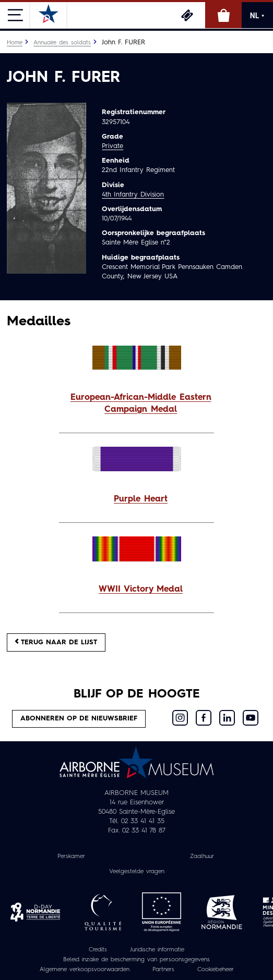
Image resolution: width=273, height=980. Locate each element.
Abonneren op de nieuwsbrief (79, 719)
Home (15, 43)
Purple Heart (141, 499)
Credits (98, 950)
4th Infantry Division (133, 195)
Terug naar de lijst (56, 642)
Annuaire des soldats (62, 43)
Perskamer (71, 856)
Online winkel (223, 15)
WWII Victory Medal (141, 590)
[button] (136, 404)
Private (112, 146)
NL (257, 16)
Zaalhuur (202, 856)
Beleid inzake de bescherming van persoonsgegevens (136, 960)
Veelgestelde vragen (137, 872)
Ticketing (187, 15)
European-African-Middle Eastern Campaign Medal (141, 404)
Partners (163, 970)
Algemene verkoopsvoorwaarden (84, 970)
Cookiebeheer (216, 970)
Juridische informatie (157, 950)
